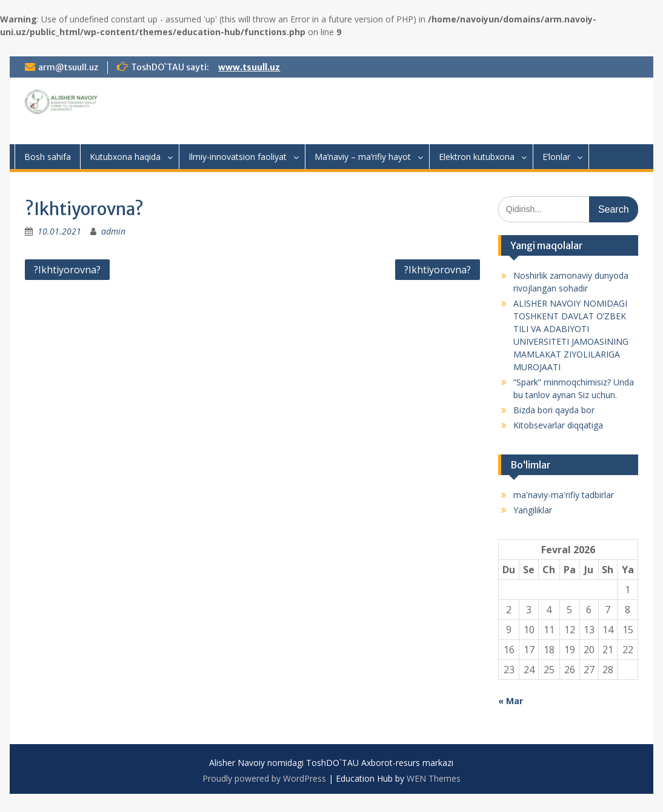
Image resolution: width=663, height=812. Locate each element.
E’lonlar (556, 157)
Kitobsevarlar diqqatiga (558, 425)
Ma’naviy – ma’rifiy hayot (363, 157)
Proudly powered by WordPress (264, 778)
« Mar (511, 701)
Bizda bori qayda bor (554, 410)
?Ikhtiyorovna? (67, 270)
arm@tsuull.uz (68, 67)
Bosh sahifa (48, 157)
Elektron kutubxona (477, 157)
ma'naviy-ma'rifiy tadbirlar (564, 495)
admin (113, 231)
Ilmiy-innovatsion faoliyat (238, 157)
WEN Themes (434, 778)
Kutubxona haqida (125, 157)
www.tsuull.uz (249, 67)
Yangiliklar (533, 510)
